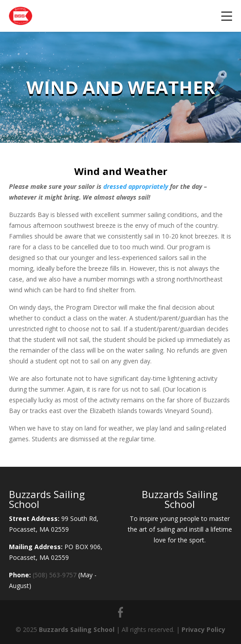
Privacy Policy (203, 629)
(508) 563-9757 (55, 575)
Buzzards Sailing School (77, 629)
